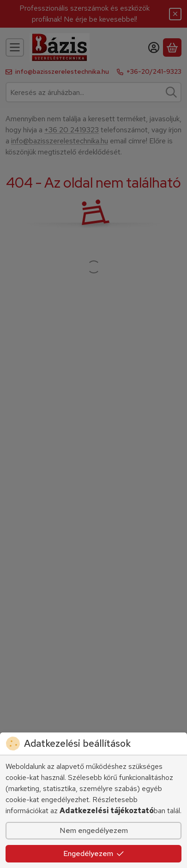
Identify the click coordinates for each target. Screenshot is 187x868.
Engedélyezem (94, 853)
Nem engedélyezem (94, 830)
